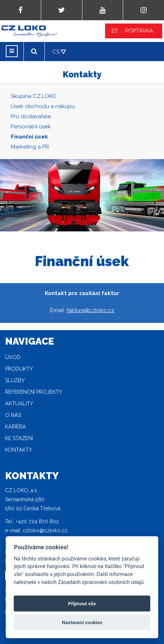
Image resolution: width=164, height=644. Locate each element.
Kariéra (16, 427)
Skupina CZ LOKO (34, 96)
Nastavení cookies (82, 622)
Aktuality (19, 404)
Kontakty (19, 450)
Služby (15, 380)
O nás (13, 415)
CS (56, 52)
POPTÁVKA (139, 31)
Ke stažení (19, 438)
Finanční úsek (29, 137)
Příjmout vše (82, 604)
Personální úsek (31, 127)
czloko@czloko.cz (45, 530)
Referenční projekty (34, 392)
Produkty (19, 369)
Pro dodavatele (31, 116)
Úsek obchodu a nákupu (43, 106)
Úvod (13, 357)
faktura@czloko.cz (90, 310)
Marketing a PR (30, 147)
